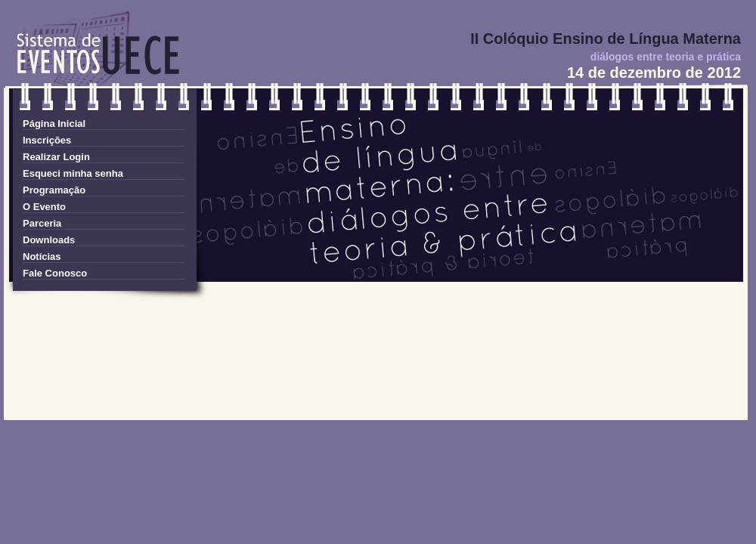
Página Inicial (54, 124)
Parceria (42, 223)
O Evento (44, 207)
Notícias (42, 257)
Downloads (49, 240)
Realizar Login (56, 157)
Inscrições (47, 140)
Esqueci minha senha (73, 173)
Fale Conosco (55, 273)
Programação (54, 190)
